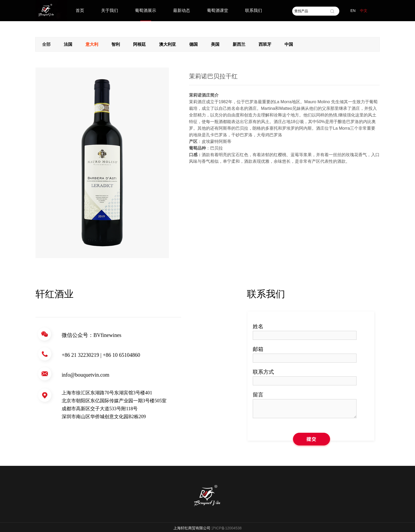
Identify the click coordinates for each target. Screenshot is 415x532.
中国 (289, 44)
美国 (215, 44)
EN (353, 11)
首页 (80, 10)
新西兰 (239, 44)
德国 (193, 44)
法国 (68, 44)
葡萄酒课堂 (218, 10)
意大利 (92, 44)
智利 (116, 44)
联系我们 (254, 10)
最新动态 (182, 10)
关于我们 (110, 10)
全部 (46, 44)
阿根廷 (139, 44)
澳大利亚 (168, 44)
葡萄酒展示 (146, 10)
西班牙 (265, 44)
